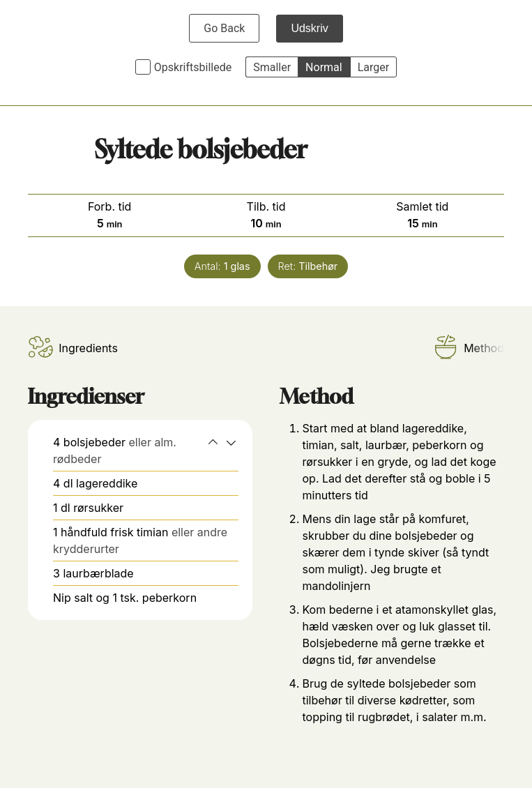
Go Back (224, 28)
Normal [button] (324, 67)
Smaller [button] (272, 67)
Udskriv (309, 28)
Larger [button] (373, 67)
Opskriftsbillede (193, 67)
